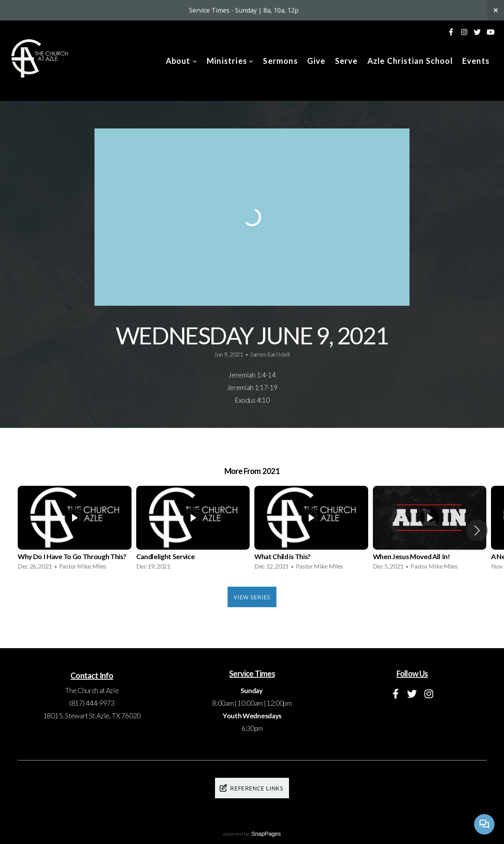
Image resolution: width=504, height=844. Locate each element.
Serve (346, 61)
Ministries (230, 61)
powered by (252, 834)
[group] (75, 530)
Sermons (280, 61)
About (182, 61)
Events (476, 61)
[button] (477, 530)
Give (316, 61)
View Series (252, 597)
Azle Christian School (410, 61)
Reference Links (251, 788)
